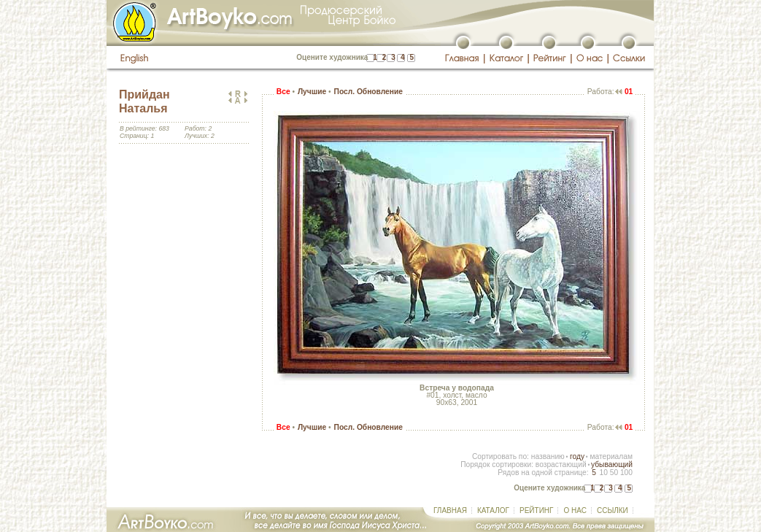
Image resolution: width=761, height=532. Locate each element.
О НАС (575, 510)
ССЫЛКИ (613, 510)
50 (614, 473)
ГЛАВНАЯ (450, 510)
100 (626, 473)
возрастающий (561, 464)
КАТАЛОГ (493, 510)
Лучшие (312, 92)
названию (548, 456)
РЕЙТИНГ (536, 510)
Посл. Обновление (368, 92)
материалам (611, 456)
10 (603, 473)
